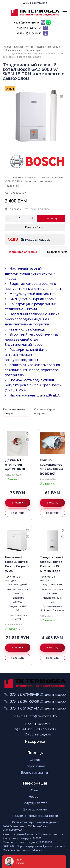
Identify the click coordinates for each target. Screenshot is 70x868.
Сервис (35, 760)
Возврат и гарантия (35, 772)
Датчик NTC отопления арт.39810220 (15, 465)
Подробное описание (22, 252)
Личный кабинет (35, 3)
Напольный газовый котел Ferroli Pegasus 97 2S (17, 564)
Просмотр (18, 513)
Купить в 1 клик (35, 227)
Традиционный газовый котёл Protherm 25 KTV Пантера (52, 564)
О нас (35, 790)
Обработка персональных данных (35, 822)
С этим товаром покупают (45, 411)
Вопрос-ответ (35, 766)
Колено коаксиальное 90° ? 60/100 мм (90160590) (51, 467)
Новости (35, 797)
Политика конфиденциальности (35, 816)
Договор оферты (35, 809)
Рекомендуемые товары (14, 411)
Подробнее (13, 186)
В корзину (51, 218)
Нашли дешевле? (38, 209)
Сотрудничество (35, 803)
